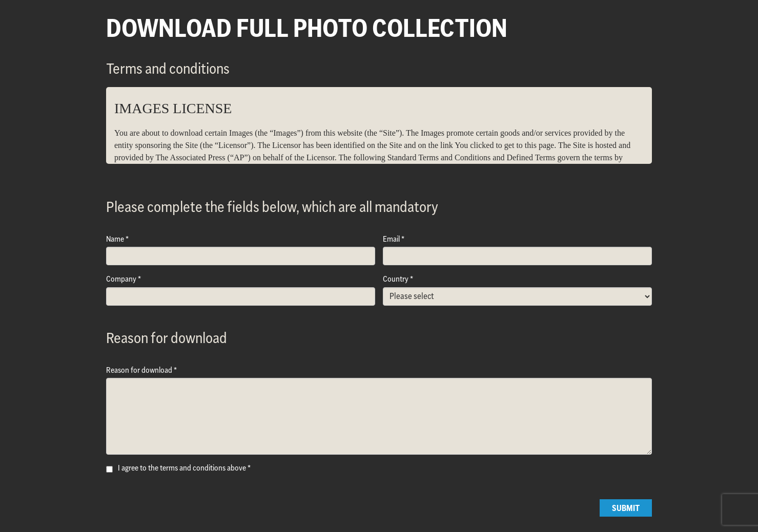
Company (121, 279)
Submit (626, 508)
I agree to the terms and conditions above (182, 468)
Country (396, 279)
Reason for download (139, 370)
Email (391, 239)
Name (115, 239)
